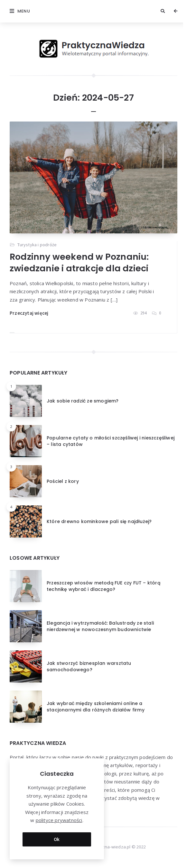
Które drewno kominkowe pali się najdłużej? (99, 521)
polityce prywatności (59, 819)
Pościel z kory (63, 481)
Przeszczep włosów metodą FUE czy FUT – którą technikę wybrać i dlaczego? (103, 586)
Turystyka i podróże (37, 245)
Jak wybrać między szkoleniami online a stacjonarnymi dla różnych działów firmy (96, 707)
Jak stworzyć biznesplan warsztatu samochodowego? (89, 666)
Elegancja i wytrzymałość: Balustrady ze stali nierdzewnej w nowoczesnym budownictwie (100, 626)
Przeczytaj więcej (29, 313)
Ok (57, 838)
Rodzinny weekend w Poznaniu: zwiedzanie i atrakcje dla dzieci (79, 262)
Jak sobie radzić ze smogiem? (83, 401)
